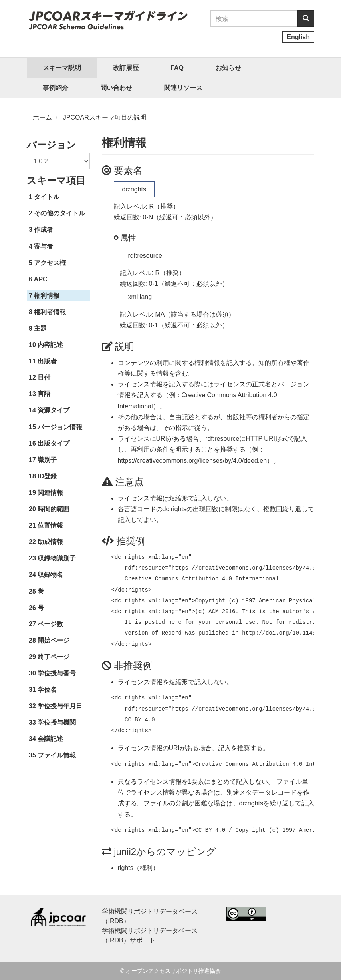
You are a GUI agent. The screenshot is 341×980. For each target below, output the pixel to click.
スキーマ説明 (62, 68)
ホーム (42, 117)
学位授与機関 (57, 722)
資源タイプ (54, 410)
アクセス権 (50, 263)
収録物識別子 (57, 558)
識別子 (47, 460)
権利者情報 (50, 312)
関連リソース (183, 88)
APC (41, 279)
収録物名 (50, 575)
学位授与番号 (57, 673)
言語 (44, 394)
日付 (44, 377)
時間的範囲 (54, 509)
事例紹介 (56, 88)
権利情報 (47, 296)
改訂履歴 (126, 68)
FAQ (177, 68)
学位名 (47, 690)
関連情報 (50, 493)
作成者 (44, 230)
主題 (40, 328)
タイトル (47, 197)
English (298, 37)
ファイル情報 (57, 755)
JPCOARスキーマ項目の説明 (105, 117)
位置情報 (50, 525)
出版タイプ (54, 443)
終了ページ (54, 657)
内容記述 (50, 345)
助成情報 (50, 542)
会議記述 (50, 739)
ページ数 (50, 624)
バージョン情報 (60, 427)
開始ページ (54, 640)
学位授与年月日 (60, 706)
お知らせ (228, 68)
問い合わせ (116, 88)
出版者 (47, 361)
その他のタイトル (59, 213)
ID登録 (47, 476)
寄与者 (44, 246)
